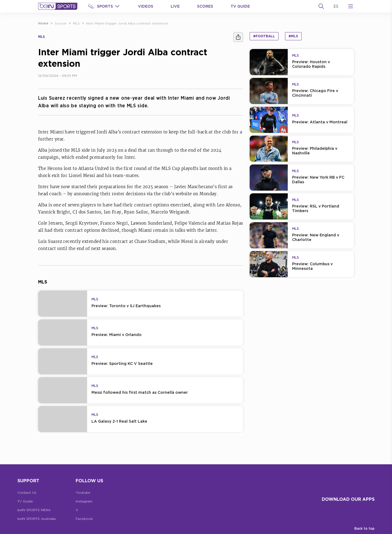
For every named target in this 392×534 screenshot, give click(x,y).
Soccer (61, 23)
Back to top (365, 528)
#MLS (293, 36)
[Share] (238, 37)
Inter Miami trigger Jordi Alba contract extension (127, 23)
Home (43, 23)
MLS (76, 23)
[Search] (321, 6)
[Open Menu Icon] (351, 6)
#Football (264, 36)
